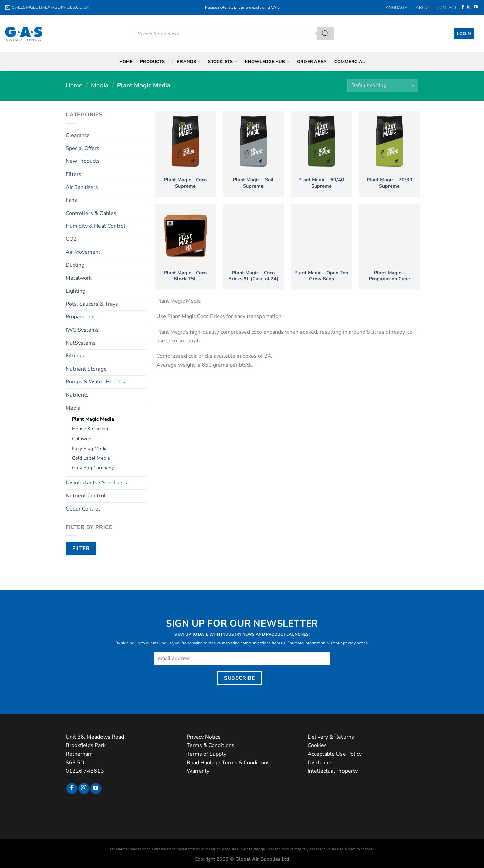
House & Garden (90, 429)
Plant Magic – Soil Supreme (253, 183)
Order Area (312, 62)
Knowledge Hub (267, 61)
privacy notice (355, 643)
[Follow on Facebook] (463, 7)
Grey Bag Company (93, 468)
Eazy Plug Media (90, 448)
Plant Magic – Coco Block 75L (185, 276)
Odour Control (83, 509)
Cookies (317, 745)
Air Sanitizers (82, 187)
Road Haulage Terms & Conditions (228, 763)
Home (126, 62)
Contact (447, 8)
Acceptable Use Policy (335, 754)
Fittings (75, 356)
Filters (73, 174)
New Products (83, 161)
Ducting (75, 265)
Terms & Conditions (210, 745)
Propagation (80, 317)
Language (397, 8)
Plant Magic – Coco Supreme (185, 183)
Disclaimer (320, 763)
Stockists (223, 61)
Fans (71, 200)
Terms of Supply (206, 754)
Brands (189, 61)
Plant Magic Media (93, 419)
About (424, 8)
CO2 (71, 239)
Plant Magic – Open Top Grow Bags (321, 276)
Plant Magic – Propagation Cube (390, 276)
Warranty (198, 771)
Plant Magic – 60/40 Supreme (321, 183)
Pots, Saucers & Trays (92, 304)
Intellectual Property (333, 771)
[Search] (325, 34)
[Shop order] (383, 86)
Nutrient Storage (86, 369)
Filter (81, 548)
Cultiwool (82, 439)
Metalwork (79, 278)
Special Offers (83, 148)
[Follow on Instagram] (469, 7)
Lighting (75, 291)
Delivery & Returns (331, 737)
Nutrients (77, 395)
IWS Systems (82, 330)
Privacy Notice (204, 737)
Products (155, 61)
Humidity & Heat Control (95, 226)
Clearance (78, 135)
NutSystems (81, 343)
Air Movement (83, 252)
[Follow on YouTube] (476, 7)
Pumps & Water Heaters (95, 382)
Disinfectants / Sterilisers (96, 483)
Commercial (350, 62)
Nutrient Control (86, 496)
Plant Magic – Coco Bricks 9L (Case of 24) (253, 276)
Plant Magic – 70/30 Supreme (390, 183)
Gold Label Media (91, 458)
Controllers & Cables (91, 213)
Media (100, 85)
